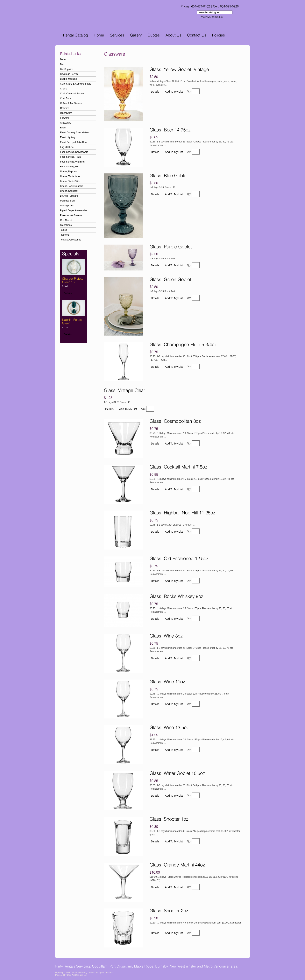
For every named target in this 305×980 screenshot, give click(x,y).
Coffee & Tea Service (71, 103)
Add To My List (174, 92)
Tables (64, 230)
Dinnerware (66, 113)
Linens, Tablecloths (70, 176)
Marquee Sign (67, 201)
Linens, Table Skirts (70, 181)
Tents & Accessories (71, 240)
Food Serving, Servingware (74, 152)
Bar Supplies (67, 69)
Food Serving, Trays (71, 157)
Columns (65, 108)
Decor (63, 59)
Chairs (64, 89)
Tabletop (64, 235)
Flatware (65, 118)
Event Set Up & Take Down (74, 142)
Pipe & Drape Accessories (74, 210)
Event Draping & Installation (74, 133)
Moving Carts (67, 206)
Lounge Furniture (69, 196)
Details (68, 293)
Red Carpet (66, 220)
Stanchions (66, 225)
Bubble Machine (68, 79)
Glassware (66, 123)
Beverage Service (69, 74)
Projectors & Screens (71, 215)
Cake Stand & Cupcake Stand (76, 84)
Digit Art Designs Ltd (77, 975)
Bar (62, 64)
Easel (63, 128)
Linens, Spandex (69, 191)
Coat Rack (66, 98)
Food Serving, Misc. (70, 167)
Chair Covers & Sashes (72, 94)
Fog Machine (67, 147)
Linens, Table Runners (72, 186)
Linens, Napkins (68, 171)
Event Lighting (67, 137)
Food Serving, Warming (72, 162)
